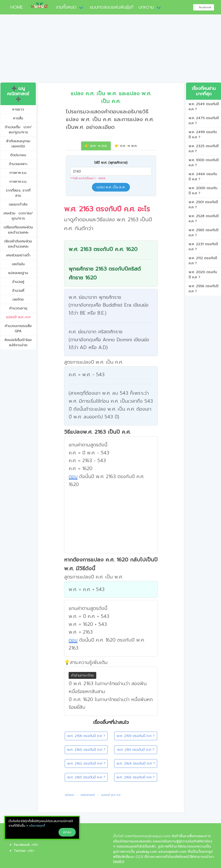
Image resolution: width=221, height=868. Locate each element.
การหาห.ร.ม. (18, 173)
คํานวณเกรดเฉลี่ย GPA (18, 329)
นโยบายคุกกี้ (37, 826)
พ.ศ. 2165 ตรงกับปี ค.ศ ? (86, 777)
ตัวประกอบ (18, 155)
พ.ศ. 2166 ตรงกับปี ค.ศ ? (136, 777)
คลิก (35, 845)
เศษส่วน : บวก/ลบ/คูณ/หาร (18, 216)
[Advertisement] (110, 50)
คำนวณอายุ (18, 308)
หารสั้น (18, 118)
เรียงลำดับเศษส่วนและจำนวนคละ (18, 244)
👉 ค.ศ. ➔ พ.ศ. (126, 146)
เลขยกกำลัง (18, 204)
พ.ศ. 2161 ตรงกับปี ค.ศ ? (136, 750)
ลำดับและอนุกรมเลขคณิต (18, 144)
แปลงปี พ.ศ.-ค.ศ (18, 317)
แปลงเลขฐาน (18, 273)
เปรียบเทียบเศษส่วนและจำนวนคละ (18, 230)
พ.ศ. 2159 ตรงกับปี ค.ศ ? (136, 736)
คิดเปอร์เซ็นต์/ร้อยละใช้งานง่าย (18, 343)
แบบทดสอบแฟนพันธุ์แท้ (112, 7)
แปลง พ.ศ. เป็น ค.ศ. (111, 187)
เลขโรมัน (18, 264)
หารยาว (18, 109)
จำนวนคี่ (18, 291)
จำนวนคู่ (18, 282)
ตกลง (67, 832)
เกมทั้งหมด (66, 7)
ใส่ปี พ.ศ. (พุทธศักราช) (111, 163)
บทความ (146, 7)
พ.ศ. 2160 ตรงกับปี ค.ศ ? (86, 750)
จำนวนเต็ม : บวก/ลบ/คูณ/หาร (18, 130)
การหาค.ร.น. (18, 182)
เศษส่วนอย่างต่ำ (18, 255)
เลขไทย (18, 299)
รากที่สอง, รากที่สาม (18, 193)
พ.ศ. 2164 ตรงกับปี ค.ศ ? (136, 764)
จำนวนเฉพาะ (18, 164)
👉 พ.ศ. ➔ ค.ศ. (96, 146)
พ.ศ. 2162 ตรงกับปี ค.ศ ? (86, 764)
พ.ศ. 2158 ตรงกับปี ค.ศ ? (86, 736)
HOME (15, 7)
